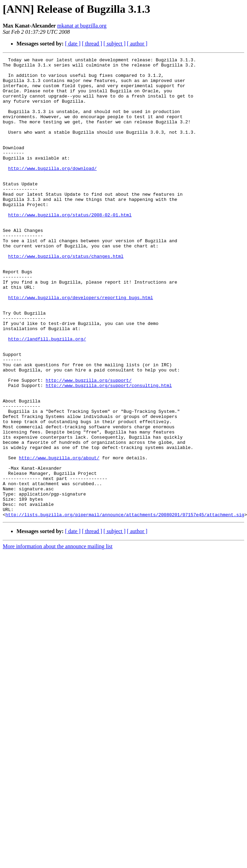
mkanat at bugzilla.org (82, 26)
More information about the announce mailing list (58, 638)
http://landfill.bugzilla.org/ (47, 396)
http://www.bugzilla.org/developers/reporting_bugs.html (81, 346)
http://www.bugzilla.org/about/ (59, 538)
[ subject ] (115, 44)
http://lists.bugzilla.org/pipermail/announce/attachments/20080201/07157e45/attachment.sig (125, 606)
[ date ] (73, 44)
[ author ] (137, 44)
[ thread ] (92, 44)
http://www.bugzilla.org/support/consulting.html (109, 451)
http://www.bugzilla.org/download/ (52, 191)
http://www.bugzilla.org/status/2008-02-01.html (70, 247)
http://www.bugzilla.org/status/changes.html (66, 296)
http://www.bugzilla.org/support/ (89, 445)
